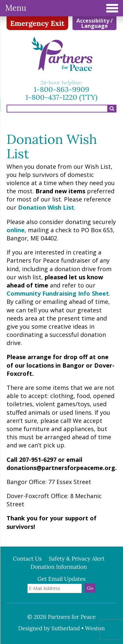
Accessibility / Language (95, 23)
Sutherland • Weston (78, 628)
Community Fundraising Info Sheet (58, 293)
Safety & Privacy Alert (77, 559)
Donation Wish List (46, 207)
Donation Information (59, 567)
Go (90, 588)
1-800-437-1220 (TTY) (62, 97)
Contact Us (27, 559)
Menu (62, 8)
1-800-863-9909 (61, 89)
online (16, 230)
